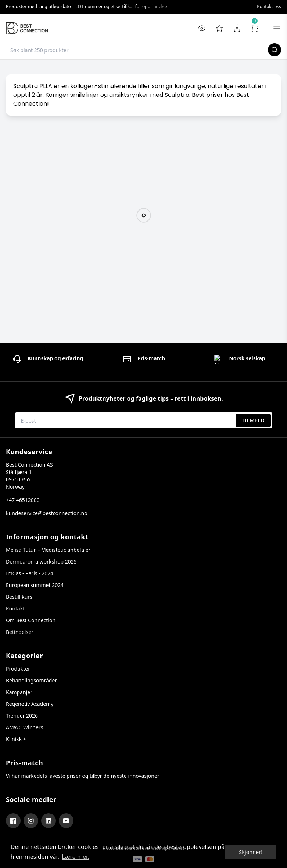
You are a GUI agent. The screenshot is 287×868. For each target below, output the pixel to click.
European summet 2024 (35, 585)
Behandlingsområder (31, 680)
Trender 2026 (22, 716)
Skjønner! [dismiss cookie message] (251, 852)
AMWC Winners (24, 727)
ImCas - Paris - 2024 (30, 573)
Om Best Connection (31, 620)
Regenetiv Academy (30, 704)
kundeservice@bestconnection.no (47, 513)
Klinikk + (16, 739)
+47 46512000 (23, 500)
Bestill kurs (19, 597)
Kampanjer (19, 692)
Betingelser (20, 632)
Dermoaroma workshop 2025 (41, 561)
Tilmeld (253, 420)
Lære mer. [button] (75, 857)
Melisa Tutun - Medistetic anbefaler (48, 550)
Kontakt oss (269, 6)
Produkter (18, 669)
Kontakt (15, 608)
